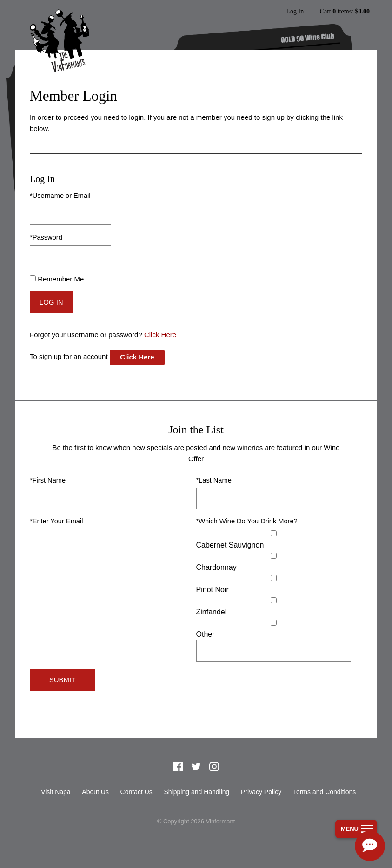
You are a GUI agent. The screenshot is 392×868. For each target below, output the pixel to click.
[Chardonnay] (274, 556)
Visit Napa (56, 792)
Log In (295, 12)
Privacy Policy (261, 792)
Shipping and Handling (197, 792)
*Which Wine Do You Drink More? (247, 521)
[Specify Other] (274, 651)
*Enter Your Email (56, 521)
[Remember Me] (33, 278)
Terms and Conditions (324, 792)
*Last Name (214, 480)
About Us (95, 792)
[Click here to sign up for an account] (137, 357)
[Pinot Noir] (274, 578)
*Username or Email (60, 196)
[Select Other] (274, 623)
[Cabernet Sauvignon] (274, 533)
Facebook (178, 767)
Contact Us (136, 792)
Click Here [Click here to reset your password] (160, 335)
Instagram (214, 767)
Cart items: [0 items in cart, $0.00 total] (345, 12)
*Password (46, 237)
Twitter (196, 767)
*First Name (48, 480)
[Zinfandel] (274, 600)
